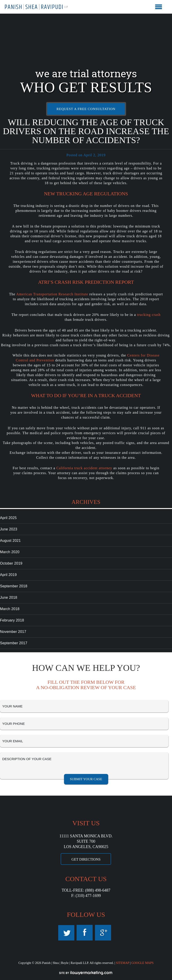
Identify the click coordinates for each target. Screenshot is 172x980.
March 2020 (10, 552)
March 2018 (10, 609)
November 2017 (13, 632)
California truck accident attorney (84, 468)
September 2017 (14, 643)
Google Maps (103, 933)
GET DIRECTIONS (86, 859)
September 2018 (14, 586)
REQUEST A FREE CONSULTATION (86, 109)
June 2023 (9, 529)
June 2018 (9, 597)
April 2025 (8, 518)
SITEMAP (122, 963)
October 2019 (11, 563)
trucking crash (149, 315)
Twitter (66, 933)
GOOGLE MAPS (143, 963)
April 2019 (8, 575)
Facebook (85, 933)
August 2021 (10, 541)
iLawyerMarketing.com (86, 973)
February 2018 (12, 620)
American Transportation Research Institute (52, 294)
